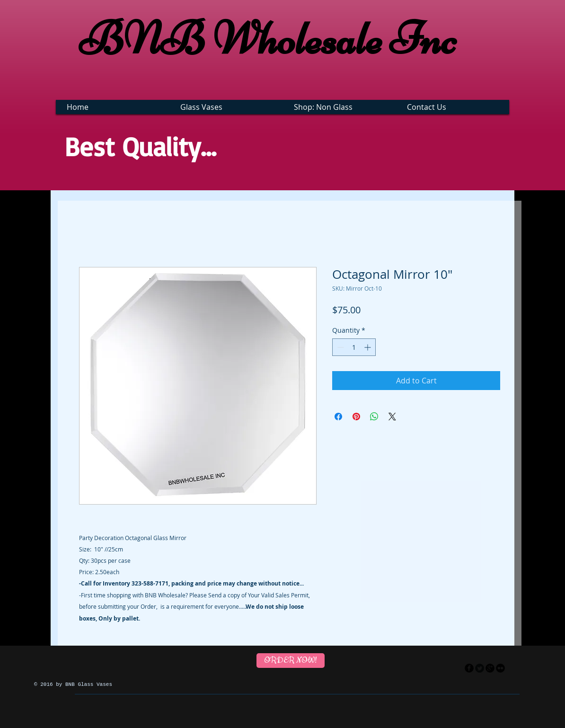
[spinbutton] (354, 347)
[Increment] (368, 347)
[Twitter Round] (480, 668)
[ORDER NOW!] (291, 661)
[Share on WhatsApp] (374, 417)
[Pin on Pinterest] (356, 417)
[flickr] (500, 668)
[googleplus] (490, 668)
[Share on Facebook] (338, 417)
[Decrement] (340, 347)
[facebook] (469, 668)
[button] (227, 107)
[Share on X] (392, 417)
